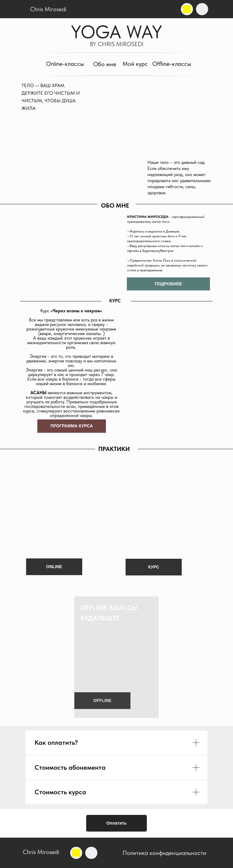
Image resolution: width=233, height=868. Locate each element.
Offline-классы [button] (172, 64)
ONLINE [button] (54, 567)
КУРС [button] (154, 567)
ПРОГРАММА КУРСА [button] (72, 426)
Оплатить (117, 823)
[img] (187, 9)
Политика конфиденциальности (164, 853)
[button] (116, 657)
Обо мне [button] (105, 64)
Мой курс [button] (135, 64)
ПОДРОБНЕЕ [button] (168, 284)
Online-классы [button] (65, 64)
